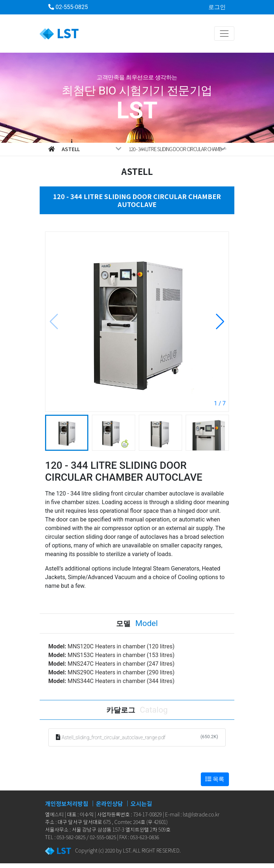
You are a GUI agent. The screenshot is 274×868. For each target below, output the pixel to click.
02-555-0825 (68, 7)
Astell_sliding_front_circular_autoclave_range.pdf (114, 737)
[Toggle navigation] (224, 34)
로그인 (217, 7)
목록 (215, 779)
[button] (220, 322)
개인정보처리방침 (67, 803)
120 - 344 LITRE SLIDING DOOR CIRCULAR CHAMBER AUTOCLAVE (179, 149)
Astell (92, 149)
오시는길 (141, 803)
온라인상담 (109, 803)
